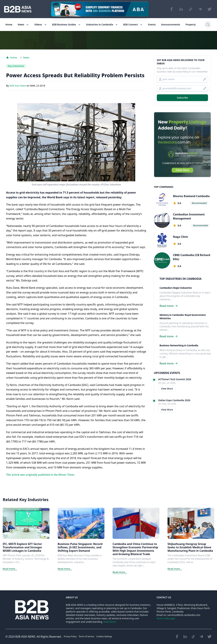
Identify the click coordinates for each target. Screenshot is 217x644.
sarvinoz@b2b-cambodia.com (184, 615)
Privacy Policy (70, 636)
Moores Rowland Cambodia (191, 196)
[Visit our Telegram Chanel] (200, 9)
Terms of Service (86, 636)
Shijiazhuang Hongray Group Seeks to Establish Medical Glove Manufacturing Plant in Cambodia (190, 547)
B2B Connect (133, 24)
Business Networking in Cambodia (179, 345)
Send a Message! (166, 618)
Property (191, 24)
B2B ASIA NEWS (25, 637)
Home (9, 24)
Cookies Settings (104, 636)
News (23, 24)
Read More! (110, 622)
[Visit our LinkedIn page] (181, 9)
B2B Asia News (18, 86)
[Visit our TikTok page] (191, 9)
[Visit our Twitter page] (210, 9)
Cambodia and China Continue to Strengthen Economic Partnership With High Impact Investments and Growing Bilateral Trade (135, 549)
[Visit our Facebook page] (172, 9)
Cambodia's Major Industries (176, 288)
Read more (169, 306)
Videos (40, 24)
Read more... (10, 569)
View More (167, 389)
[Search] (208, 25)
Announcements (171, 24)
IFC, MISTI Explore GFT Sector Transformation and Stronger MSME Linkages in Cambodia (22, 547)
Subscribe (182, 98)
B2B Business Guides (67, 24)
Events (152, 24)
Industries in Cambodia (102, 24)
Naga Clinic (181, 237)
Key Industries (16, 66)
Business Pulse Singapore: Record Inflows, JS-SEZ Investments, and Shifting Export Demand (80, 547)
